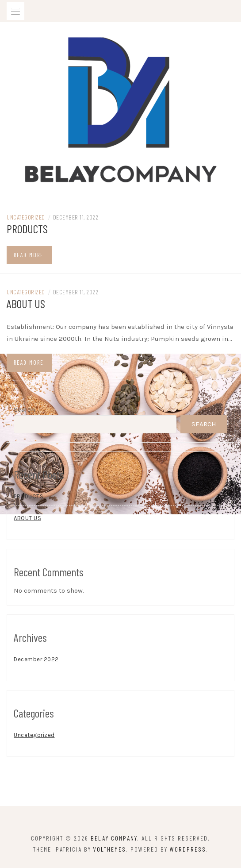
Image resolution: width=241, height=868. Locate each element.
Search (24, 409)
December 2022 (36, 659)
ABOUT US (26, 303)
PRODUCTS (27, 229)
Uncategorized (26, 217)
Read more (29, 255)
